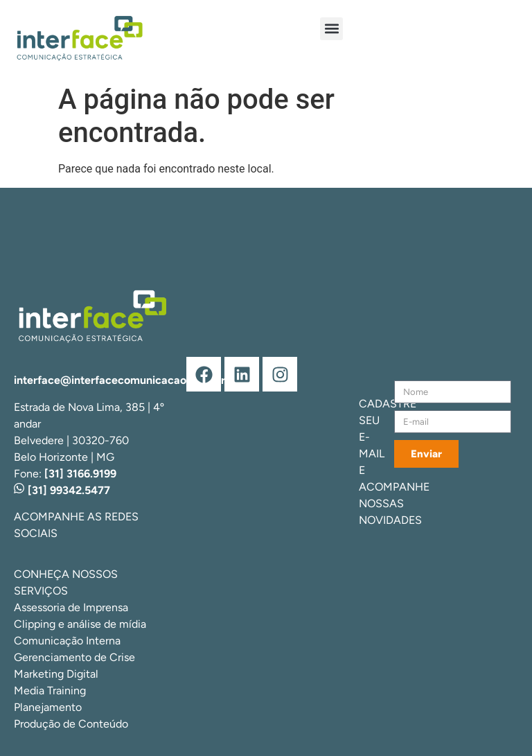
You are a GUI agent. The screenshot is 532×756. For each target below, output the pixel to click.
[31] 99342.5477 (62, 490)
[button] (331, 29)
